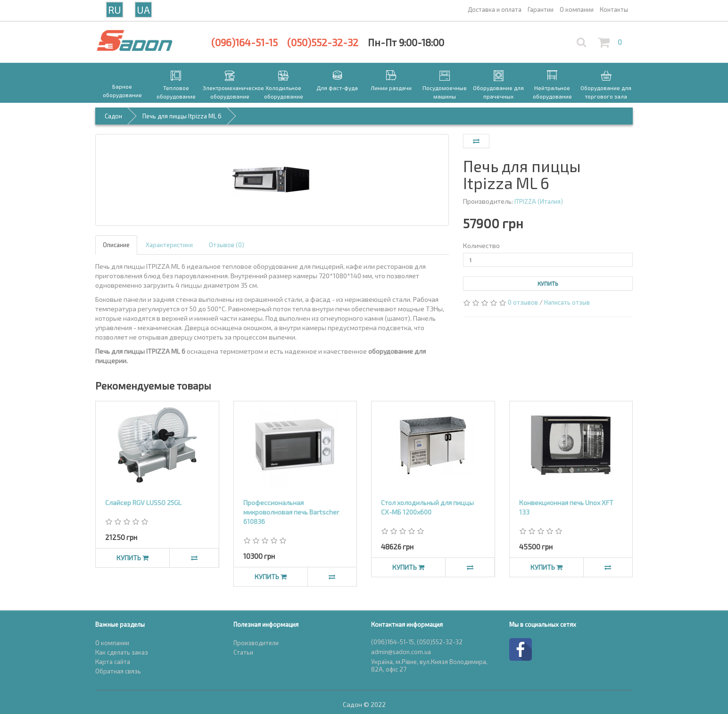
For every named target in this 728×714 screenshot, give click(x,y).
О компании (112, 643)
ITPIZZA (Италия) (539, 201)
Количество (481, 245)
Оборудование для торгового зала (606, 92)
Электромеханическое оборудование (230, 92)
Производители (256, 643)
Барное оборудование (122, 91)
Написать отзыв (567, 302)
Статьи (243, 652)
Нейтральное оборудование (552, 92)
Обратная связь (118, 671)
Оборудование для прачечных (498, 92)
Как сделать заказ (122, 652)
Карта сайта (113, 662)
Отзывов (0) (227, 245)
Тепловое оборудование (176, 92)
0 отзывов (523, 302)
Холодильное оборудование (284, 92)
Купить (548, 283)
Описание (116, 245)
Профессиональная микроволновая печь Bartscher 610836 (291, 512)
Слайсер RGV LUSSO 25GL (143, 502)
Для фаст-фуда (337, 88)
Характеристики (169, 245)
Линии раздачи (391, 88)
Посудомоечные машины (445, 92)
